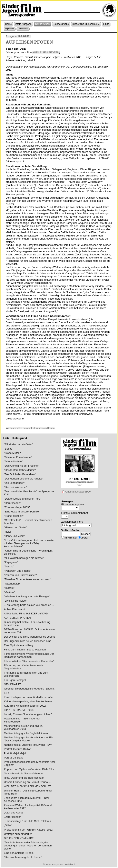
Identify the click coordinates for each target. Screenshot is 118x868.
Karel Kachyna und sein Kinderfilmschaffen (29, 697)
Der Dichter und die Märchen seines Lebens (30, 637)
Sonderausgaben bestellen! (59, 864)
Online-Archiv (42, 24)
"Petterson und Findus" (17, 571)
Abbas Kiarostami (14, 609)
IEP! (6, 693)
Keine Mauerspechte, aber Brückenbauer (28, 701)
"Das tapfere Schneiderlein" (20, 470)
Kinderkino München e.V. (86, 24)
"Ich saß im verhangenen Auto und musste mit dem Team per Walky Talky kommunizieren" (29, 543)
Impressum (10, 29)
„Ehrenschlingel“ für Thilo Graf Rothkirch (27, 821)
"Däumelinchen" (13, 461)
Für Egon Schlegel (15, 680)
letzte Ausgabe (23, 24)
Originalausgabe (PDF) (77, 492)
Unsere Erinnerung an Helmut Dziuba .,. (27, 782)
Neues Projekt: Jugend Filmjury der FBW (28, 745)
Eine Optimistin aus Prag (18, 645)
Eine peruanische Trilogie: (19, 853)
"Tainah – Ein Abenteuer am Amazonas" (27, 579)
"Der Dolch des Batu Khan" (20, 474)
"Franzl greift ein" (14, 516)
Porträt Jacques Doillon (17, 749)
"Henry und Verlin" (15, 536)
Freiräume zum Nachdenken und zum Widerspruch (26, 674)
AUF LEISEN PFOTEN (46, 52)
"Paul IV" (9, 566)
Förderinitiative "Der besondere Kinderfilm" (29, 661)
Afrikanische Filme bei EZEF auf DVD (26, 614)
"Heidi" (8, 532)
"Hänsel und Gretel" (15, 527)
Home (8, 24)
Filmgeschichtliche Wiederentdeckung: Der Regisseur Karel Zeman (29, 655)
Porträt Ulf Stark (13, 758)
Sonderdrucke (61, 24)
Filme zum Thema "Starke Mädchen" (25, 650)
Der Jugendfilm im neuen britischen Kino (28, 641)
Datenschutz (23, 29)
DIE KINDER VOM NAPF (19, 838)
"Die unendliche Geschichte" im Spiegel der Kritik (29, 493)
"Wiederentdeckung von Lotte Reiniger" (27, 596)
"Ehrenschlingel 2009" (17, 507)
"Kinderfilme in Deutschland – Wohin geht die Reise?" (28, 552)
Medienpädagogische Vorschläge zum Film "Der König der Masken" (29, 739)
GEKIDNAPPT (12, 684)
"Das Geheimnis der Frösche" (21, 466)
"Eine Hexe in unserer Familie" (22, 512)
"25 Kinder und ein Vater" (19, 444)
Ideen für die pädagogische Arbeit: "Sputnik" (30, 689)
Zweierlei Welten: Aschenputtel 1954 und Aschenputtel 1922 (28, 807)
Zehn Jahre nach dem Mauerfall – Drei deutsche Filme (26, 799)
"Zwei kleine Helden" (16, 601)
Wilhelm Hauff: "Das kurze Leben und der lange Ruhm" (28, 792)
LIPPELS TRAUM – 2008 (19, 710)
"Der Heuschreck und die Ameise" (24, 479)
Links (106, 24)
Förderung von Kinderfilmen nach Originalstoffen (23, 667)
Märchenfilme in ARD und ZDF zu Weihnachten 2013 (23, 727)
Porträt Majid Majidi (15, 753)
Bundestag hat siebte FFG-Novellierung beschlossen (27, 624)
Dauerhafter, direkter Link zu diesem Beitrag (30, 428)
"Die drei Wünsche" (15, 487)
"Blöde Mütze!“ (12, 453)
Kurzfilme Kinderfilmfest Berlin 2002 (25, 706)
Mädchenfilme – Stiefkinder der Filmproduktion (22, 720)
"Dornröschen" (12, 503)
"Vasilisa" (9, 592)
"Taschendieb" (12, 584)
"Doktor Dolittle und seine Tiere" (22, 499)
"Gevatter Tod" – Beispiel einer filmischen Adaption (28, 522)
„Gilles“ (8, 825)
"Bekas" (8, 449)
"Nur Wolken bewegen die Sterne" (24, 558)
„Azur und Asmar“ (14, 813)
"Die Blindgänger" (14, 483)
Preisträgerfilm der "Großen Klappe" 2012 (28, 830)
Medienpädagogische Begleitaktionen (26, 733)
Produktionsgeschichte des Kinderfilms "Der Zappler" (29, 763)
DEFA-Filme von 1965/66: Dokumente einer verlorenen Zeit (29, 631)
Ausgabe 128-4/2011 (18, 36)
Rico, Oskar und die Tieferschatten (24, 778)
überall (85, 538)
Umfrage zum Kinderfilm (18, 834)
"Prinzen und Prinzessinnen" (21, 575)
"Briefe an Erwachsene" (18, 457)
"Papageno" (11, 562)
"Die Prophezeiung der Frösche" (23, 857)
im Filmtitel (70, 538)
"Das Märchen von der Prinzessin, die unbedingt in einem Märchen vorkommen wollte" (28, 846)
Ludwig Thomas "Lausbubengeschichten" (28, 714)
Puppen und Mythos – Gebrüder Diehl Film (29, 769)
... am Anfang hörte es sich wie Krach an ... (29, 605)
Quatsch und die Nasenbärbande (23, 773)
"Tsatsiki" (9, 588)
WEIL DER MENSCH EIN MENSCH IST (27, 786)
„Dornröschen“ (12, 817)
